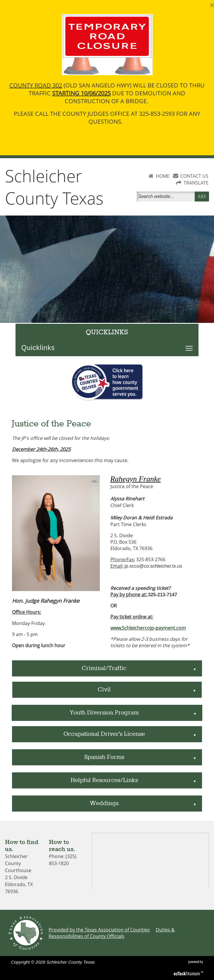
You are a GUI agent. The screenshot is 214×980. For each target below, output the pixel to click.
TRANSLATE (196, 183)
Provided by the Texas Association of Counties (99, 930)
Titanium (187, 974)
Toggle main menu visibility (191, 345)
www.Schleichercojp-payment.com (148, 628)
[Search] (167, 197)
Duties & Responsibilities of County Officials (112, 933)
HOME (163, 176)
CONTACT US (194, 176)
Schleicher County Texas (54, 187)
